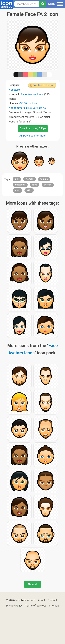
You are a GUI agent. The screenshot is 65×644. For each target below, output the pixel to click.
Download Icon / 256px (33, 128)
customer (20, 185)
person (48, 185)
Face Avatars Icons (32, 94)
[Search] (43, 4)
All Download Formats (32, 136)
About (42, 600)
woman (29, 179)
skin (29, 190)
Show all (32, 584)
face (35, 185)
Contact (52, 600)
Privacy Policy (14, 606)
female (44, 179)
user (17, 190)
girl (17, 179)
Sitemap (54, 606)
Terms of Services (36, 606)
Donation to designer (44, 85)
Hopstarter (15, 90)
